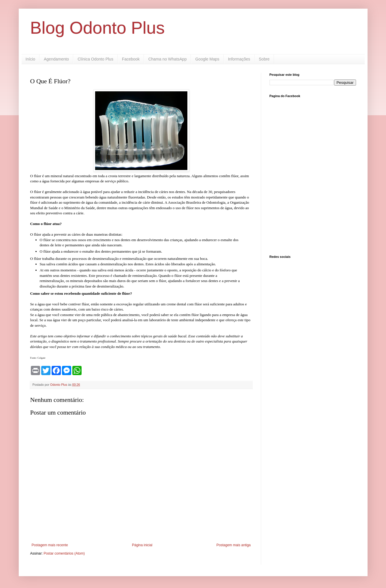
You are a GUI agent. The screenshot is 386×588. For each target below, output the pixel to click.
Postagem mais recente (50, 545)
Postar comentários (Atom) (64, 553)
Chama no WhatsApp (167, 59)
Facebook (131, 59)
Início (30, 59)
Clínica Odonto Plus (95, 59)
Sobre (264, 59)
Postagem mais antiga (234, 545)
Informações (239, 59)
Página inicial (142, 545)
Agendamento (56, 59)
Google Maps (207, 59)
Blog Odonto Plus (98, 28)
